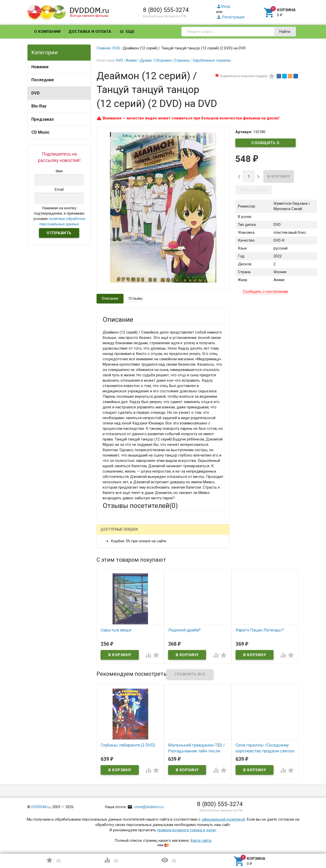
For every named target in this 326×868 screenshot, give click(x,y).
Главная (104, 48)
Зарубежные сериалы (212, 60)
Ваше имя (111, 551)
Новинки (40, 67)
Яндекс (198, 534)
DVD (36, 93)
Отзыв (108, 607)
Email (107, 565)
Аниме (131, 60)
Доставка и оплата (90, 32)
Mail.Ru (135, 534)
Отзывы (136, 298)
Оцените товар (116, 599)
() (53, 860)
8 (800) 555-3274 (166, 10)
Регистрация (230, 17)
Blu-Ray (39, 106)
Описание (110, 298)
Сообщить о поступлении (266, 144)
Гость (109, 533)
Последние (43, 80)
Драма (146, 60)
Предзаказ (43, 119)
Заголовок (112, 585)
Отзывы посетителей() (140, 506)
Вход (223, 6)
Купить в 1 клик (254, 190)
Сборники (163, 60)
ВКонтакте (166, 534)
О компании (47, 32)
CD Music (40, 132)
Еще (127, 32)
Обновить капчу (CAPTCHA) (167, 684)
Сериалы (182, 60)
